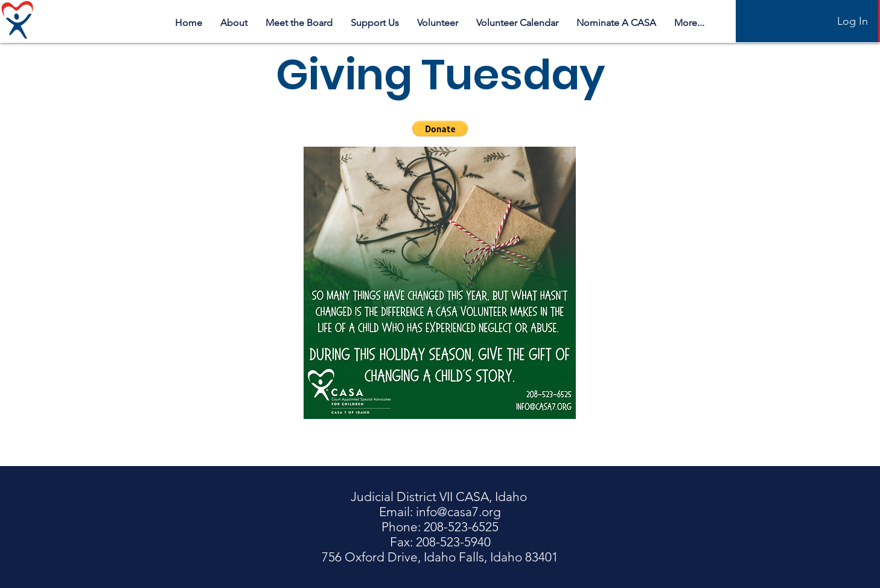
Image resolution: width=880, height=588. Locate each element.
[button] (440, 129)
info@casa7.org (458, 512)
